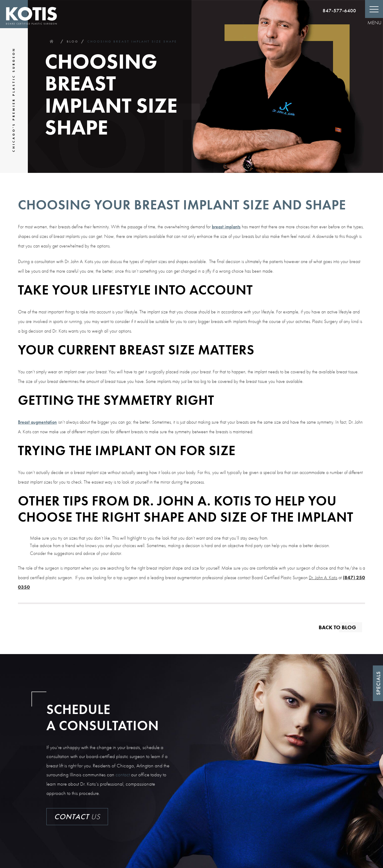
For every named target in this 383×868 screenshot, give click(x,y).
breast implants (226, 227)
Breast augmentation (37, 422)
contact (123, 775)
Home (51, 41)
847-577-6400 (339, 10)
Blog (73, 41)
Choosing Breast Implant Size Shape (132, 41)
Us (77, 817)
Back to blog (337, 627)
